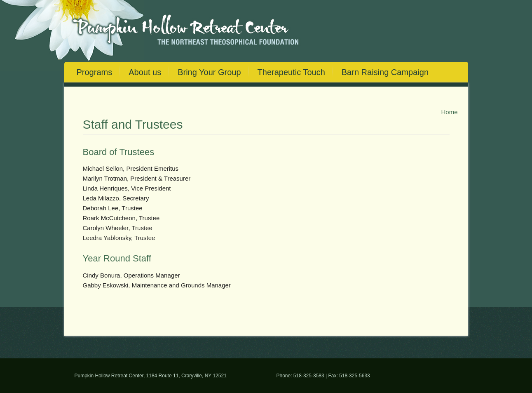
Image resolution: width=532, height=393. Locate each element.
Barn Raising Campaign (385, 72)
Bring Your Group (209, 72)
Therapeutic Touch (291, 72)
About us (145, 72)
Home (449, 112)
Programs (95, 72)
